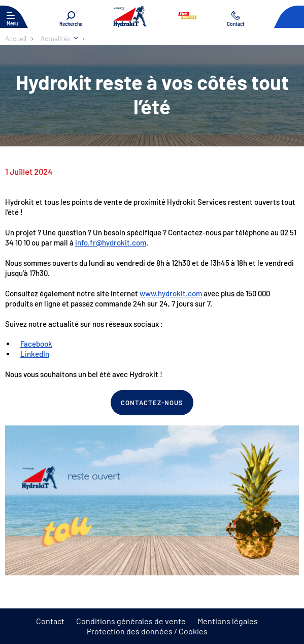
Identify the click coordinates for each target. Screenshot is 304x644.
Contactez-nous (152, 403)
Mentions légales (228, 621)
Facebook (36, 344)
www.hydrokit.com (171, 293)
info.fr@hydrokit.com (111, 242)
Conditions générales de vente (131, 621)
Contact (50, 621)
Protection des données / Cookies (147, 631)
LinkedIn (35, 354)
